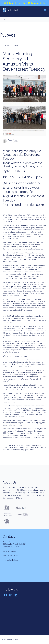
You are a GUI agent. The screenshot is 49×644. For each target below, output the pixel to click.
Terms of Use (5, 639)
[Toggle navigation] (45, 10)
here (12, 3)
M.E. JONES (16, 171)
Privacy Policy (14, 639)
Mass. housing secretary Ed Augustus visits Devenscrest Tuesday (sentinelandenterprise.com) (23, 196)
